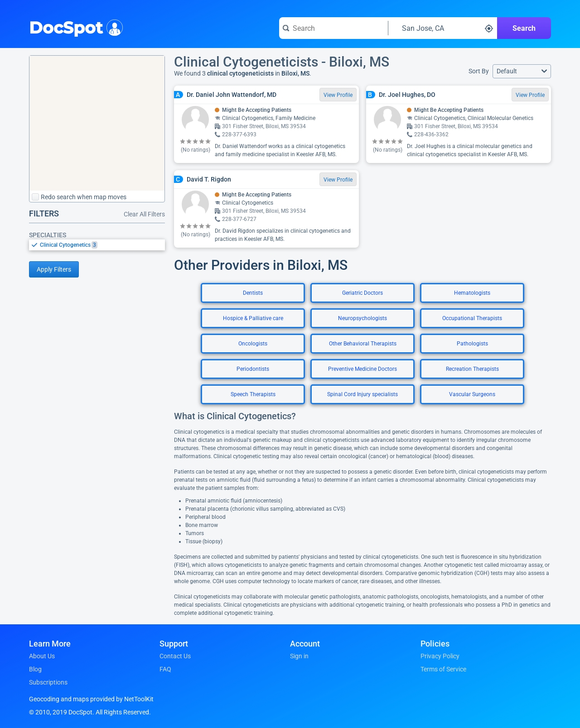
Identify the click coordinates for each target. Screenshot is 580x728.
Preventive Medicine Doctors (362, 369)
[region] (97, 123)
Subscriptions (48, 682)
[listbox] (97, 245)
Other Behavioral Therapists (363, 344)
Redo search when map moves (79, 197)
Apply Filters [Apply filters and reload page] (54, 269)
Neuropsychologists (362, 318)
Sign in (299, 656)
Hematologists (472, 293)
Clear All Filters (144, 214)
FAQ (165, 669)
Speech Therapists (253, 394)
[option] (102, 245)
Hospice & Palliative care (253, 318)
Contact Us (175, 656)
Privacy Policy (440, 656)
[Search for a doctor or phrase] (333, 28)
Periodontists (253, 369)
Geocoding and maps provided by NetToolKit (91, 699)
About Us (42, 656)
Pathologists (472, 344)
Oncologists (253, 344)
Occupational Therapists (472, 318)
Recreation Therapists (472, 369)
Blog (35, 669)
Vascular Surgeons (472, 394)
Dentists (253, 293)
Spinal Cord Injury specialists (362, 394)
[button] (522, 71)
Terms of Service (443, 669)
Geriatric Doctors (362, 293)
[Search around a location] (443, 28)
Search (524, 28)
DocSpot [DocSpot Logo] (74, 27)
